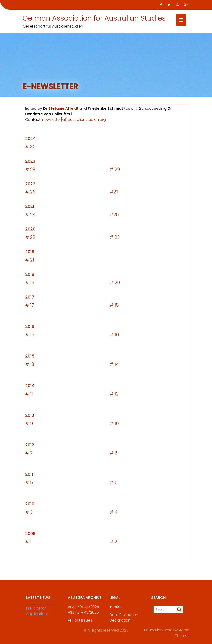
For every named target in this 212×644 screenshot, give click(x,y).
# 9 (29, 424)
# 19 (30, 283)
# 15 (30, 336)
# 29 (115, 170)
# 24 (30, 216)
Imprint (116, 611)
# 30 (30, 148)
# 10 (114, 424)
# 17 (30, 306)
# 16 (114, 336)
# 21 (30, 261)
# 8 (114, 454)
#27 (114, 193)
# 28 (30, 170)
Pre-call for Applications (37, 615)
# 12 (114, 395)
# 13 (30, 365)
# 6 (114, 484)
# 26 (30, 193)
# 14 (114, 365)
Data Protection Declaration (124, 621)
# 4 (114, 513)
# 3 (29, 513)
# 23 (115, 238)
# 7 (29, 454)
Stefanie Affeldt (63, 110)
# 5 (29, 484)
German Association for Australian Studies (94, 18)
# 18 (114, 306)
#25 (114, 216)
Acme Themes (182, 632)
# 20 (115, 283)
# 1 (28, 543)
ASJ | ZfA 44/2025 (83, 611)
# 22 (30, 238)
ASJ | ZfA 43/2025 (83, 616)
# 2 (113, 543)
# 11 (29, 395)
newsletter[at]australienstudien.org (74, 121)
